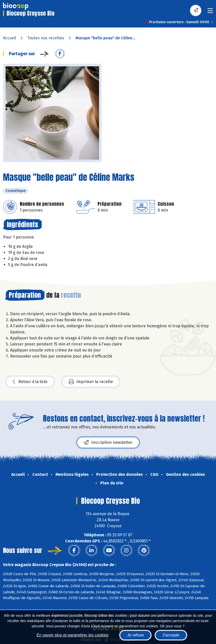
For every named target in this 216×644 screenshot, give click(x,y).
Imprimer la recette (91, 382)
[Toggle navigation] (210, 12)
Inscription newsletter (108, 443)
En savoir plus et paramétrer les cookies (73, 635)
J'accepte (171, 635)
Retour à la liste (30, 382)
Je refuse (135, 635)
